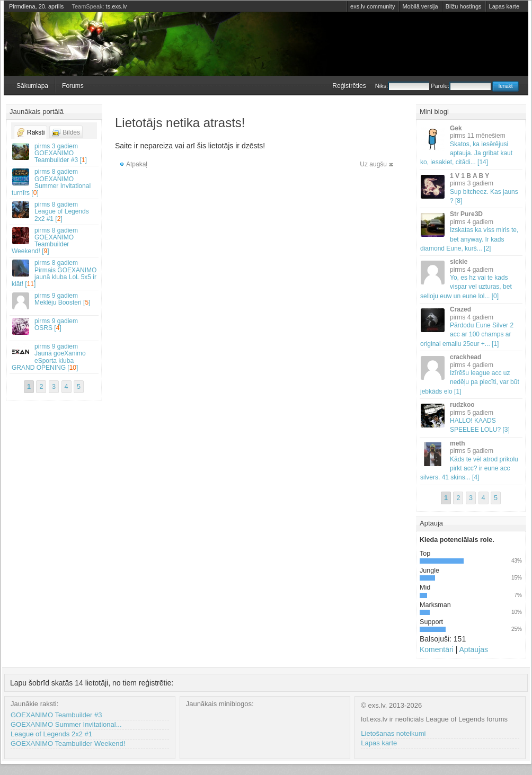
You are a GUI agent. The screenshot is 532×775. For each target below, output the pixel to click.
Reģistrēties (349, 86)
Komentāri (437, 649)
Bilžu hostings (464, 6)
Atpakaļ (137, 164)
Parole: (461, 86)
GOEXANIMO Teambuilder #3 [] (55, 153)
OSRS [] (55, 326)
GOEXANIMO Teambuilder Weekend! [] (55, 241)
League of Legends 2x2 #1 (51, 734)
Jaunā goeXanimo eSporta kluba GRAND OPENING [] (55, 357)
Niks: (402, 86)
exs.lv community (373, 6)
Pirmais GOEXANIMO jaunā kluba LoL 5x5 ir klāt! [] (55, 273)
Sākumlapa (32, 86)
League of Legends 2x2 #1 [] (55, 211)
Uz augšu (373, 164)
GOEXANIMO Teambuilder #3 (56, 715)
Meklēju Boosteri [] (55, 301)
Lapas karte (504, 6)
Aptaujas (473, 649)
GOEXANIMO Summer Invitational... (66, 724)
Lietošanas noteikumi (393, 733)
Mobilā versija (420, 6)
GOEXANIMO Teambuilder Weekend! (68, 743)
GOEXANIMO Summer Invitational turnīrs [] (55, 182)
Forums (73, 86)
